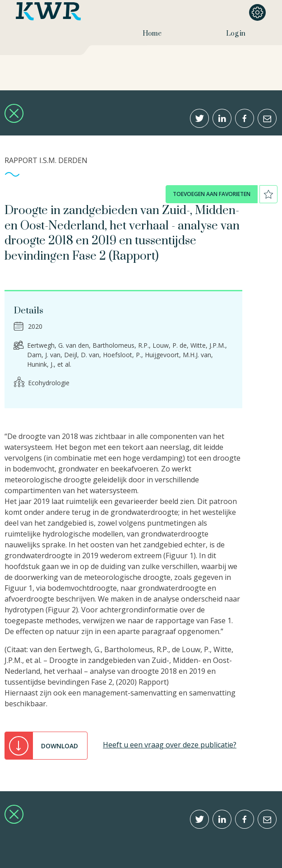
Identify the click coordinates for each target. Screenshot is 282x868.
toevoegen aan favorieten (212, 194)
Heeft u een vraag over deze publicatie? (170, 745)
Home (152, 34)
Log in (236, 34)
